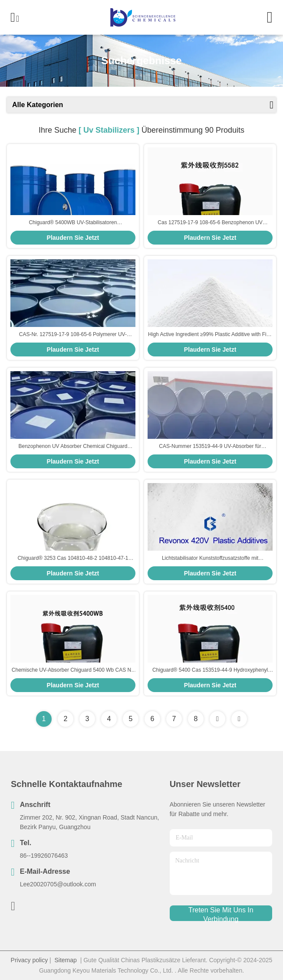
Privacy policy (30, 960)
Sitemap (66, 960)
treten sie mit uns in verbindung (221, 914)
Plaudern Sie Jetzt (73, 238)
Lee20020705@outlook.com (58, 884)
